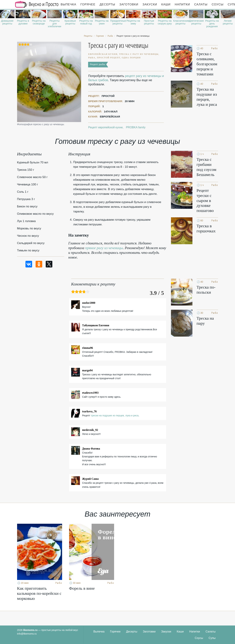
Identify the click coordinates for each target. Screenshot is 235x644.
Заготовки (129, 4)
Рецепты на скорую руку (165, 22)
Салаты (201, 4)
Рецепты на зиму (133, 22)
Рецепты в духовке (23, 22)
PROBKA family (136, 127)
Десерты (107, 4)
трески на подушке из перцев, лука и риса (115, 415)
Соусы (218, 4)
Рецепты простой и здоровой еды (37, 4)
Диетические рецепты (196, 22)
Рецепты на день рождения (212, 24)
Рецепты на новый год (86, 22)
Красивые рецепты (70, 22)
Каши (166, 4)
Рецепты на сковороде (39, 22)
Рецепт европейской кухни (105, 127)
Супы (212, 638)
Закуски (150, 4)
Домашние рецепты (7, 22)
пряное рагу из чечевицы (104, 248)
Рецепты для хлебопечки (55, 24)
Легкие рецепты (228, 22)
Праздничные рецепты (117, 22)
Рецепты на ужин (102, 22)
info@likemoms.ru (27, 634)
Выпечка (69, 4)
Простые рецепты (149, 22)
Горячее (88, 4)
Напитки (182, 4)
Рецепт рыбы (98, 64)
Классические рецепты (180, 22)
